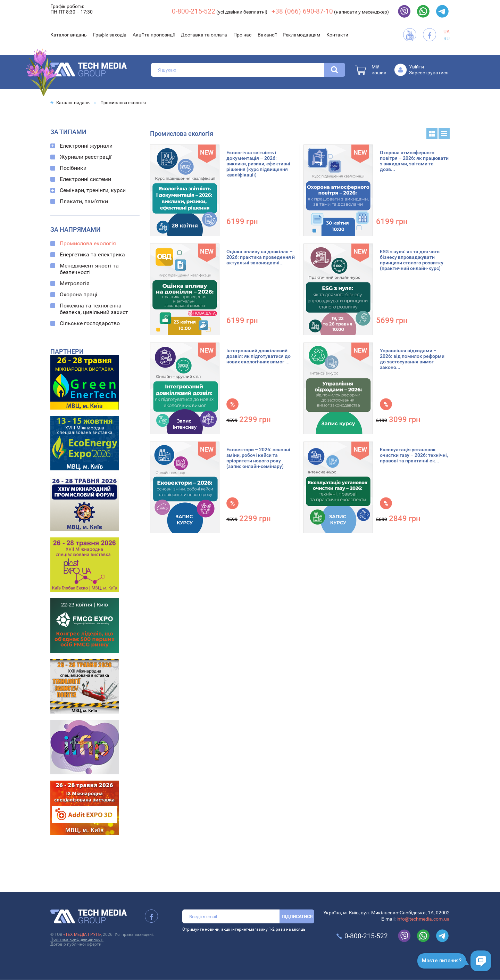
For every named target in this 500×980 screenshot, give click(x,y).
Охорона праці (78, 294)
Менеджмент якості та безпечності (89, 269)
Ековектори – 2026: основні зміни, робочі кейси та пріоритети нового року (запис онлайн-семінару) (258, 458)
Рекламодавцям (301, 35)
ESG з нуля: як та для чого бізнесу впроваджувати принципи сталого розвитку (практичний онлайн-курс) (412, 260)
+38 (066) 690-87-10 (302, 11)
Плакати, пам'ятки (84, 201)
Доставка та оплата (204, 35)
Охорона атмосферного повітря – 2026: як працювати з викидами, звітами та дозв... (414, 161)
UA (447, 32)
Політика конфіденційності (77, 939)
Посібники (73, 168)
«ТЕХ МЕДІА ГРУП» (82, 934)
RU (447, 39)
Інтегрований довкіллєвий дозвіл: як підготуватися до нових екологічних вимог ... (259, 356)
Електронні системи (85, 179)
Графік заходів (110, 35)
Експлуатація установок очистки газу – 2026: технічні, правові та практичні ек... (414, 455)
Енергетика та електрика (92, 254)
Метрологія (75, 283)
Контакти (337, 35)
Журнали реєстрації (86, 157)
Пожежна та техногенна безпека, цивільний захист (94, 309)
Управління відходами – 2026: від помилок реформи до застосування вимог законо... (412, 359)
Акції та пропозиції (154, 35)
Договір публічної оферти (76, 944)
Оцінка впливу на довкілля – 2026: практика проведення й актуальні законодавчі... (261, 257)
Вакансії (267, 35)
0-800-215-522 (194, 11)
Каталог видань (69, 35)
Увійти (416, 67)
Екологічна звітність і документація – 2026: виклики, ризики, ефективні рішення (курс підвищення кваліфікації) (258, 164)
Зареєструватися (429, 73)
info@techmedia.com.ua (423, 919)
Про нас (242, 35)
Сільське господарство (90, 323)
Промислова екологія (123, 103)
